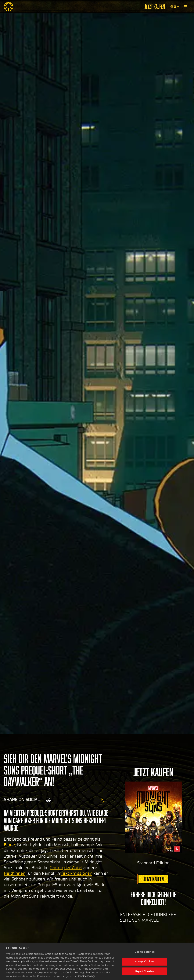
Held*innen (15, 873)
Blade (9, 845)
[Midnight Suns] (9, 7)
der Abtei (73, 868)
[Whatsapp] (80, 801)
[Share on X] (60, 801)
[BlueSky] (91, 801)
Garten (56, 868)
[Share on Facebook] (70, 801)
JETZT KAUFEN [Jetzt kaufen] (155, 7)
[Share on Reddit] (48, 801)
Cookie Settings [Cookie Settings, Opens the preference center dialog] (145, 952)
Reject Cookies (144, 971)
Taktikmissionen (77, 873)
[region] (97, 961)
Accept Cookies (144, 961)
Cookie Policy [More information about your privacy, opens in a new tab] (86, 976)
